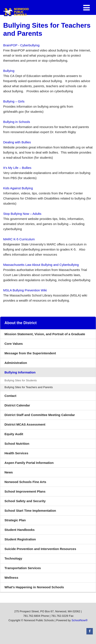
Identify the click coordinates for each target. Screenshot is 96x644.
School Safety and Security (25, 501)
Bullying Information (20, 372)
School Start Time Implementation (30, 511)
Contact (10, 396)
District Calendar (17, 405)
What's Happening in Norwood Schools (40, 588)
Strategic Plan (15, 520)
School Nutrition (17, 444)
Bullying (9, 71)
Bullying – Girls (14, 101)
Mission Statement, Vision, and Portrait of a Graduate (45, 334)
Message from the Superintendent (30, 353)
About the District (21, 323)
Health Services (16, 453)
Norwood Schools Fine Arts (25, 482)
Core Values (14, 344)
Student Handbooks (20, 530)
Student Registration (20, 539)
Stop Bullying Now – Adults (22, 214)
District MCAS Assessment (25, 424)
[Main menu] (86, 7)
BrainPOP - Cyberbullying (21, 45)
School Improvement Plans (25, 491)
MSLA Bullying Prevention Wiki (25, 290)
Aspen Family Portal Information (29, 463)
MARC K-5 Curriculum (19, 239)
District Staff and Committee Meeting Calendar (40, 415)
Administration (16, 363)
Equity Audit (14, 434)
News (9, 472)
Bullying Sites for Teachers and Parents (29, 387)
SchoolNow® (80, 620)
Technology (13, 558)
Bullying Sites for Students (21, 380)
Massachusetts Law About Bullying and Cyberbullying (41, 265)
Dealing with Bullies (17, 142)
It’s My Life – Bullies (17, 168)
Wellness (11, 578)
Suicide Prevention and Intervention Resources (40, 549)
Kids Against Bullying (18, 188)
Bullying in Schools (17, 122)
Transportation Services (23, 568)
